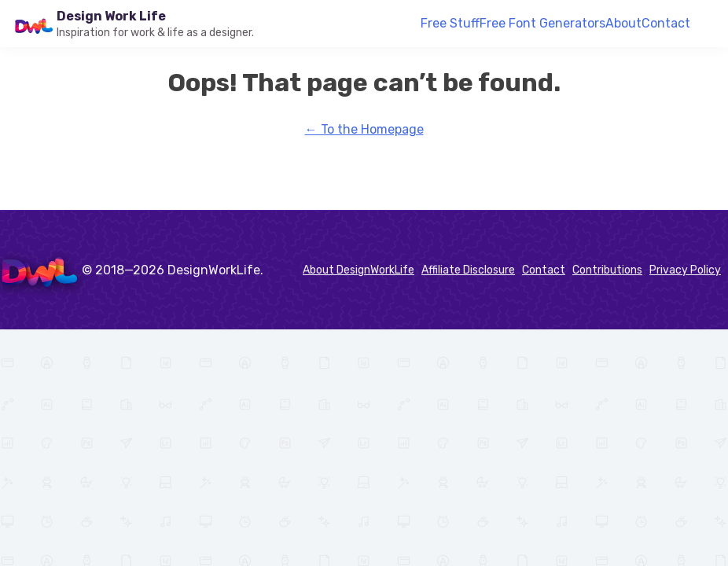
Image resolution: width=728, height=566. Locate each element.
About (623, 23)
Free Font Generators (542, 23)
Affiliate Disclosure (468, 270)
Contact (666, 23)
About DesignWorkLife (358, 270)
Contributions (607, 270)
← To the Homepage (364, 129)
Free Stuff (450, 23)
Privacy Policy (685, 270)
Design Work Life (111, 16)
